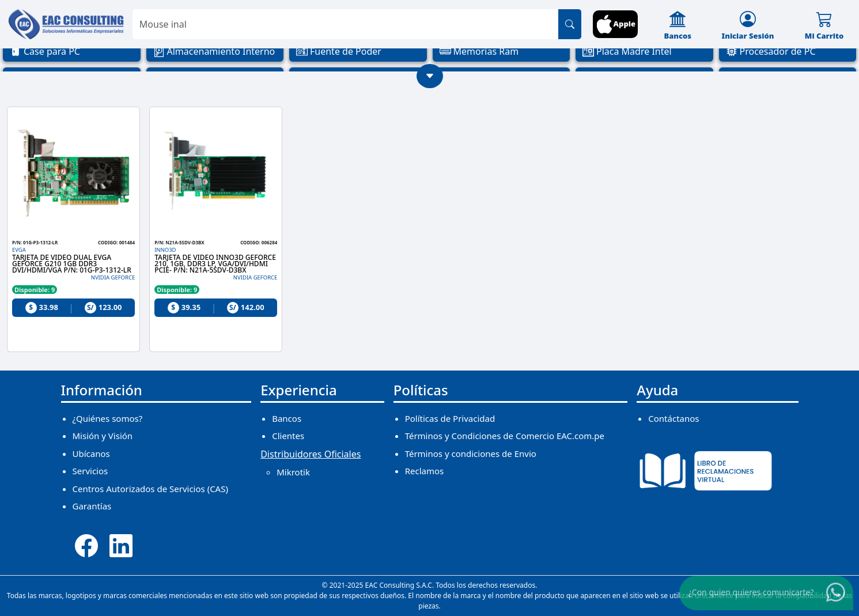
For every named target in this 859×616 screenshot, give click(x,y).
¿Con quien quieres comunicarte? (751, 592)
